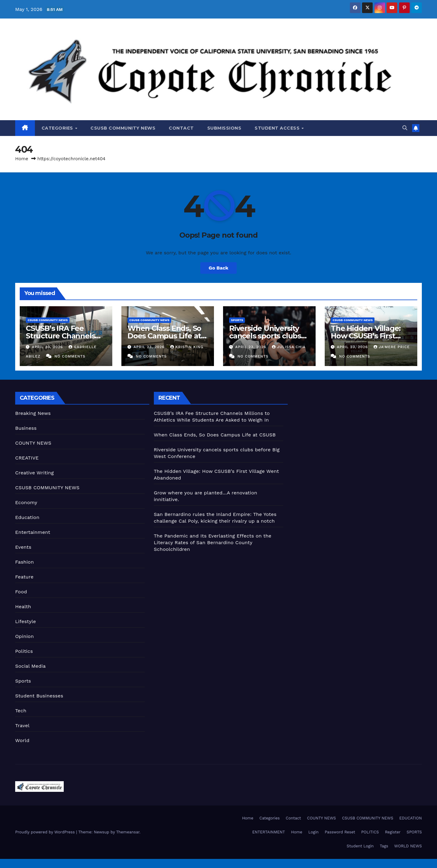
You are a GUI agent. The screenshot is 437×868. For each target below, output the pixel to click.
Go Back (219, 268)
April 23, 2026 (150, 347)
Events (23, 547)
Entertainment (33, 532)
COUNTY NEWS (33, 443)
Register (393, 832)
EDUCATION (411, 818)
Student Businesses (39, 696)
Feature (24, 577)
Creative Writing (34, 473)
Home (22, 159)
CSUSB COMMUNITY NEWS (123, 128)
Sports (237, 320)
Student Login (360, 846)
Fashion (25, 562)
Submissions (224, 128)
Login (313, 832)
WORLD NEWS (408, 846)
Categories (58, 128)
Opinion (24, 636)
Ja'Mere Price (392, 347)
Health (23, 607)
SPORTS (414, 832)
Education (27, 517)
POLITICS (370, 832)
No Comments (70, 356)
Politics (24, 651)
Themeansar (128, 832)
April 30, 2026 (48, 347)
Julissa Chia (289, 347)
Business (26, 428)
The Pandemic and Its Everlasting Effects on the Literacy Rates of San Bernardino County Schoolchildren (213, 542)
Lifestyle (25, 621)
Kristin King (187, 347)
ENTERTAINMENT (269, 832)
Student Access (278, 128)
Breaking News (33, 413)
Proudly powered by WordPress (46, 832)
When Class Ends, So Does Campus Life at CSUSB (164, 336)
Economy (26, 502)
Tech (21, 711)
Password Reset (340, 832)
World (22, 740)
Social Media (30, 666)
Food (21, 592)
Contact (181, 128)
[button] (405, 128)
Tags (384, 846)
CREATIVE (27, 458)
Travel (22, 726)
